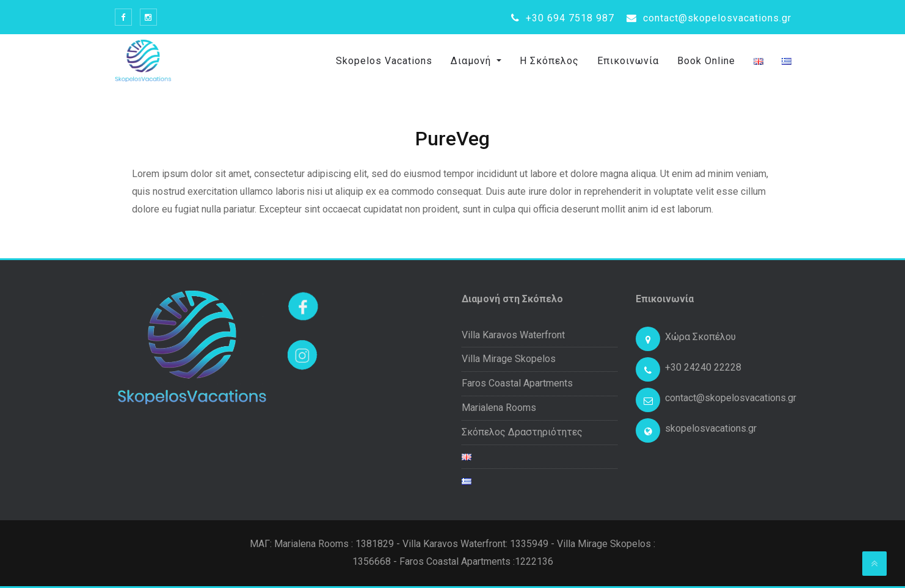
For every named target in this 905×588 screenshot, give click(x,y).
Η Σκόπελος (549, 61)
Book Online (706, 61)
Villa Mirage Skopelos (509, 359)
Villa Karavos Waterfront (513, 335)
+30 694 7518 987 (563, 18)
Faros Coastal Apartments (517, 383)
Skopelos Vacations (384, 61)
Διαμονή (472, 61)
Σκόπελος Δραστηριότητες (522, 432)
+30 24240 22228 (703, 367)
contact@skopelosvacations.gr (709, 18)
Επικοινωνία (628, 61)
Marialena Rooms (499, 408)
